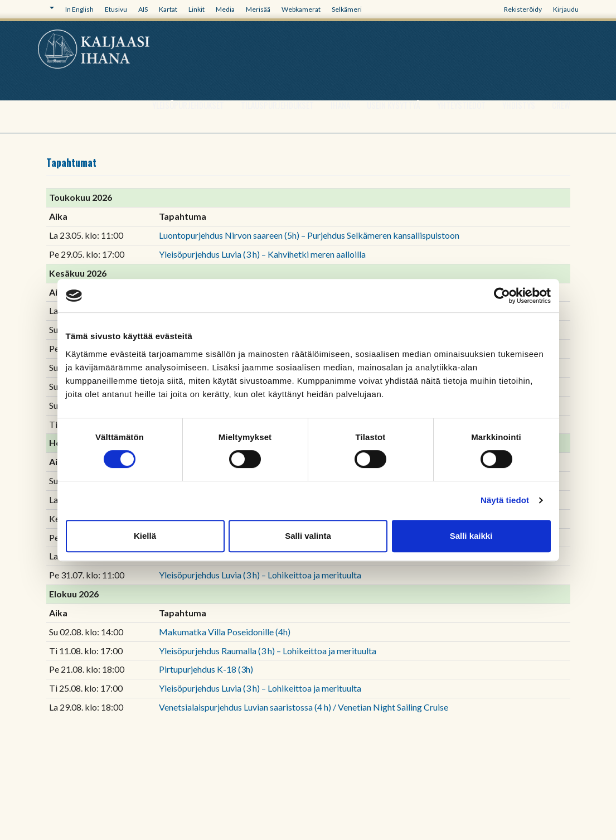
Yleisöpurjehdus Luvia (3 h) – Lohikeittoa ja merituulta (260, 575)
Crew (561, 105)
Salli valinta (308, 536)
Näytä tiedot (505, 500)
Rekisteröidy (523, 9)
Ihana (340, 105)
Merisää (258, 9)
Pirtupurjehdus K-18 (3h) (206, 669)
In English (79, 9)
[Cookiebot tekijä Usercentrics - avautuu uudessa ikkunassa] (502, 296)
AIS (143, 9)
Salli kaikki (471, 536)
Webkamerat (301, 9)
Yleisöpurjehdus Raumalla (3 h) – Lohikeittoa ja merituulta (268, 651)
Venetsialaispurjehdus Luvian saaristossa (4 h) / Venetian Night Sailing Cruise (304, 707)
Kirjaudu (566, 9)
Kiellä (145, 536)
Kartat (168, 9)
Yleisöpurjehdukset (188, 105)
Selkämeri (347, 9)
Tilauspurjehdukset (277, 105)
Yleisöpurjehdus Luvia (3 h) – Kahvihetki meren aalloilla (262, 254)
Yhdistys (519, 105)
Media (225, 9)
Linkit (197, 9)
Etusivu (116, 9)
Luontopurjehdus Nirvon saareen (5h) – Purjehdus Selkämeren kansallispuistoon (309, 235)
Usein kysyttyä (394, 105)
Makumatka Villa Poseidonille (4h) (225, 632)
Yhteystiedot (461, 105)
